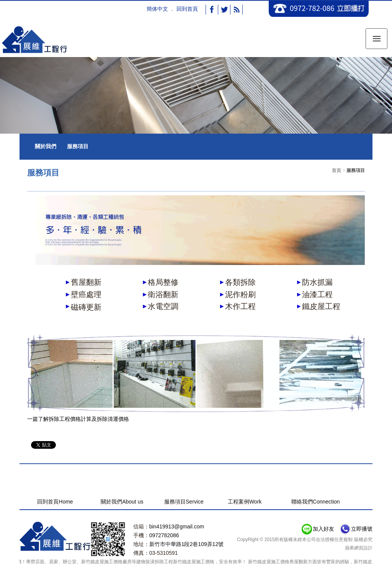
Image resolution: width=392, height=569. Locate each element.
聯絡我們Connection (316, 502)
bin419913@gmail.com (177, 526)
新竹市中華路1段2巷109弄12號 (187, 544)
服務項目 (78, 146)
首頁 (336, 170)
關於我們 (46, 146)
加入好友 (323, 529)
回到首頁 (187, 9)
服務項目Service (184, 502)
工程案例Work (245, 502)
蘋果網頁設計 (359, 548)
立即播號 (362, 529)
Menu (380, 34)
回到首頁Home (55, 502)
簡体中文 (157, 9)
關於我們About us (122, 502)
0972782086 (164, 535)
